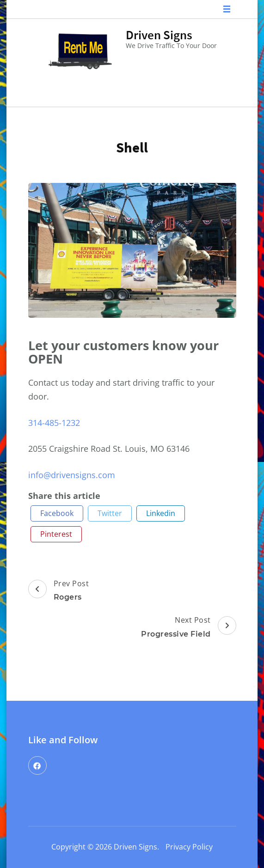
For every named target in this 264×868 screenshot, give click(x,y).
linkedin (161, 513)
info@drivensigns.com (72, 475)
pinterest (56, 534)
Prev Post (59, 591)
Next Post (189, 628)
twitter (110, 513)
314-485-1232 (54, 423)
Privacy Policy (189, 847)
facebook (57, 513)
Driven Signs (159, 35)
